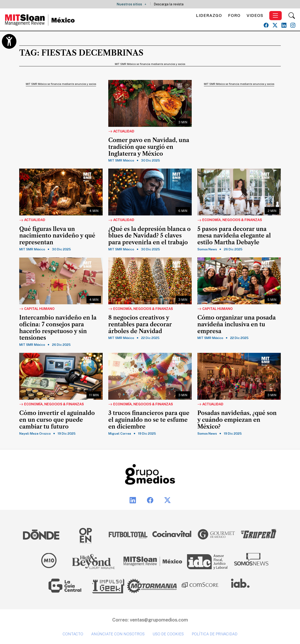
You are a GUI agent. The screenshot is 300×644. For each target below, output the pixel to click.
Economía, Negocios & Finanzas (230, 220)
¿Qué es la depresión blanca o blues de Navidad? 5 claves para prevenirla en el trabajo (149, 236)
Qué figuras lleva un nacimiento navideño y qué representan (57, 236)
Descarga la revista (169, 4)
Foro (234, 15)
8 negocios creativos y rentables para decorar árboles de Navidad (140, 324)
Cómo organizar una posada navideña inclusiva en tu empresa (236, 324)
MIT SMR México (121, 160)
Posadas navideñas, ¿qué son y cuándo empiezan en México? (237, 420)
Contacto (73, 634)
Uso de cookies (168, 634)
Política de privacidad (215, 634)
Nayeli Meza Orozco (35, 433)
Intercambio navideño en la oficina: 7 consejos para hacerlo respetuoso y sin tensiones (58, 328)
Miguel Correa (120, 433)
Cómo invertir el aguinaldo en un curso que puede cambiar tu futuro (57, 420)
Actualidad (121, 132)
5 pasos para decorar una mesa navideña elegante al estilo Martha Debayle (234, 236)
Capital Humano (37, 309)
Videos (255, 15)
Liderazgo (209, 15)
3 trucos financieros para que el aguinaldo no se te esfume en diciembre (149, 420)
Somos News (207, 249)
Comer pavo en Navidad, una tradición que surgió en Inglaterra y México (149, 147)
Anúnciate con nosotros (118, 634)
